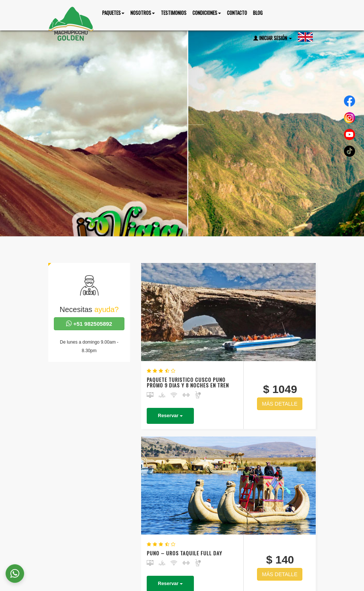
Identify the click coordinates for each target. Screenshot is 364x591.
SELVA (242, 457)
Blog (258, 13)
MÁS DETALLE (288, 312)
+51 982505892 (89, 324)
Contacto (237, 13)
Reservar (218, 329)
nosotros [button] (143, 13)
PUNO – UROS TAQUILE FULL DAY (221, 372)
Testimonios (174, 13)
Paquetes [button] (113, 13)
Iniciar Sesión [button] (273, 38)
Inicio (230, 571)
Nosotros (259, 571)
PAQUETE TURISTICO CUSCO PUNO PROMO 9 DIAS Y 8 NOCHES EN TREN (221, 290)
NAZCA (243, 467)
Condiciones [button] (207, 13)
